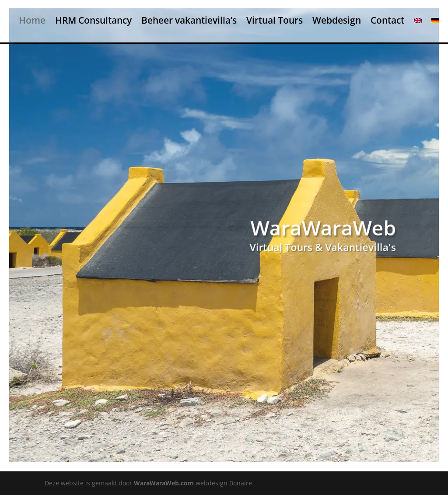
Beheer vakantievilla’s (189, 21)
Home (32, 21)
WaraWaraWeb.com (164, 483)
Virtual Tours (275, 21)
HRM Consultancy (93, 21)
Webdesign (337, 21)
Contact (387, 21)
